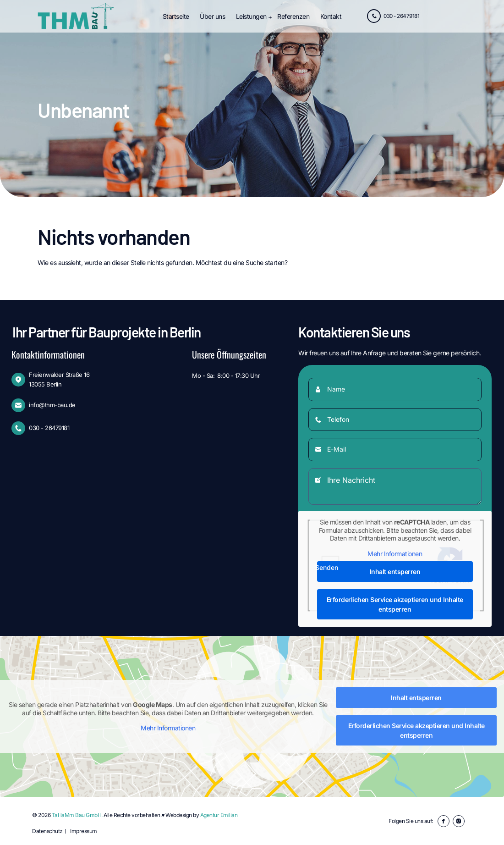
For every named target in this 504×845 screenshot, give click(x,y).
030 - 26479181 (392, 17)
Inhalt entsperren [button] (395, 572)
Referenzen (293, 16)
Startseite (176, 16)
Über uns (212, 16)
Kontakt (331, 16)
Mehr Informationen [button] (395, 554)
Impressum (84, 831)
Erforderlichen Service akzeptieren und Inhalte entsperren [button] (395, 604)
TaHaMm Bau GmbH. (77, 815)
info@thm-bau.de (52, 405)
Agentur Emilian (219, 815)
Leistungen (251, 16)
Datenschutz (47, 831)
